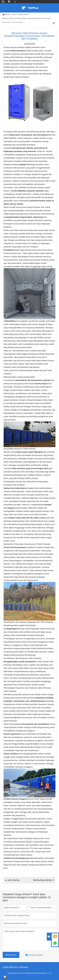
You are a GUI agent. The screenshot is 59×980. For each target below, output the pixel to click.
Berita (14, 14)
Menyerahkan (11, 955)
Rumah (6, 14)
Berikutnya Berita (44, 880)
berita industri (23, 14)
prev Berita (12, 880)
